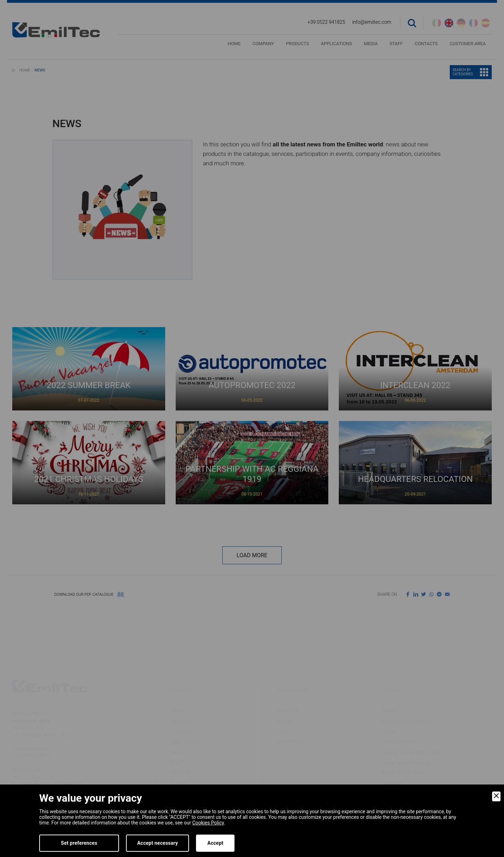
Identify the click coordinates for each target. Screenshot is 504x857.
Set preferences (79, 843)
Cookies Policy (208, 823)
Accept (215, 843)
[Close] (496, 796)
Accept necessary (158, 843)
